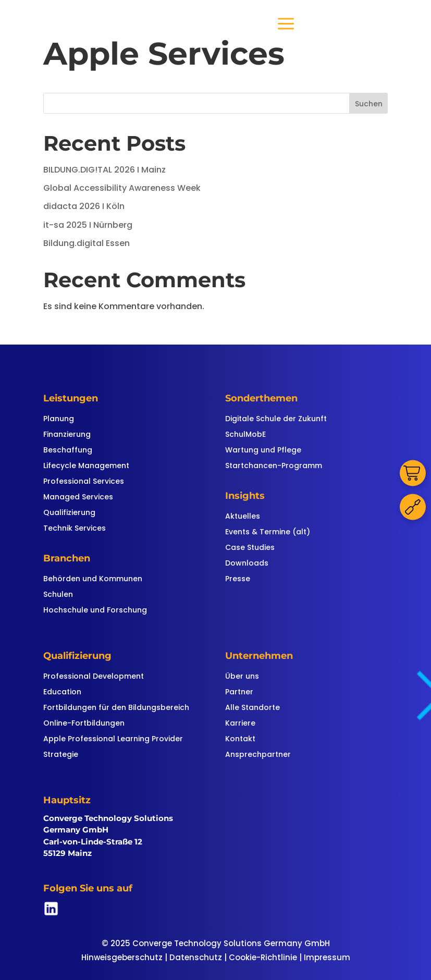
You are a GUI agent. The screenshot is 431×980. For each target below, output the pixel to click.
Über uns (242, 677)
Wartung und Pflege (263, 451)
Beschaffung (68, 451)
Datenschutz (196, 957)
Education (62, 693)
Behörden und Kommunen (93, 579)
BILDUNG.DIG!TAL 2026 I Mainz (104, 170)
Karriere (240, 724)
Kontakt (240, 739)
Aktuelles (243, 517)
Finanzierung (67, 435)
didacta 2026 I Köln (84, 206)
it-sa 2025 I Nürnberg (88, 225)
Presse (238, 579)
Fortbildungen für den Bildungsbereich (116, 708)
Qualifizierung (69, 513)
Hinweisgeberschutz (122, 957)
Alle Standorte (253, 708)
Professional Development (94, 677)
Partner (239, 693)
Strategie (61, 755)
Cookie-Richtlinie (263, 957)
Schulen (58, 595)
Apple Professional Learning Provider (113, 739)
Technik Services (75, 529)
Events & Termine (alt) (268, 532)
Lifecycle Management (86, 466)
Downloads (247, 564)
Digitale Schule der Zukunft (276, 419)
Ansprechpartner (258, 755)
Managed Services (78, 498)
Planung (59, 419)
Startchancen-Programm (274, 466)
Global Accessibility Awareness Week (122, 188)
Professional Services (84, 482)
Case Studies (250, 548)
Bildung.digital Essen (87, 243)
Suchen (369, 104)
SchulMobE (245, 435)
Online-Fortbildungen (84, 724)
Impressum (327, 957)
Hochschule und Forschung (95, 611)
